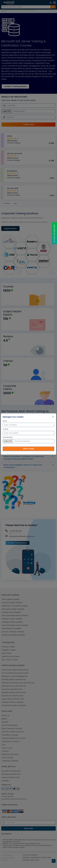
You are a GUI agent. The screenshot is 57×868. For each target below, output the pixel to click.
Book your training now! (16, 426)
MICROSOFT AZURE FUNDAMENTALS (15, 676)
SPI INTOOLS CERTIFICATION (12, 689)
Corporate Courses (10, 735)
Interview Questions (10, 754)
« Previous (7, 203)
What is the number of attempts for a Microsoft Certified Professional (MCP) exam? (24, 458)
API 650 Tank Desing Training (13, 635)
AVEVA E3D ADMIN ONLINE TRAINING (15, 616)
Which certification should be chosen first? (22, 450)
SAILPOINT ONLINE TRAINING (12, 619)
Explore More (10, 228)
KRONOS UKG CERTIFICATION (13, 696)
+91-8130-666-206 (7, 796)
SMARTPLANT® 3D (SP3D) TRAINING (15, 606)
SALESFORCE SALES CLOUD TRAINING (15, 625)
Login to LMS (7, 748)
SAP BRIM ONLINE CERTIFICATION (14, 680)
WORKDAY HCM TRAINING (11, 612)
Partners (5, 781)
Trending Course (9, 650)
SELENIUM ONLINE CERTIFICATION (14, 693)
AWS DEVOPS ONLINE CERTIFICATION (15, 670)
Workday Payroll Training (13, 702)
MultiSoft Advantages (11, 771)
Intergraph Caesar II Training (14, 705)
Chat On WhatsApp (54, 233)
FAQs (4, 745)
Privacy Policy (46, 857)
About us (5, 716)
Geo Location (7, 758)
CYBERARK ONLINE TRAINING (12, 622)
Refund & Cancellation (31, 857)
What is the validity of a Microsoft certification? (24, 445)
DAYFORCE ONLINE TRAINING (12, 603)
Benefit (4, 719)
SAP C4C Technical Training (13, 632)
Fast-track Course (10, 660)
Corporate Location (10, 741)
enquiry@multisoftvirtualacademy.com (14, 799)
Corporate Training (10, 761)
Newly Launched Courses (12, 729)
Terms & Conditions (30, 855)
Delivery (5, 722)
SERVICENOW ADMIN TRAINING (13, 609)
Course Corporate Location (14, 738)
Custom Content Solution (13, 732)
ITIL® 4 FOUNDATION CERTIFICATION (15, 673)
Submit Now (29, 124)
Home (3, 11)
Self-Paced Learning (10, 725)
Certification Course (11, 657)
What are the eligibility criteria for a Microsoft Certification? (23, 466)
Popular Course (8, 647)
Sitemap (26, 860)
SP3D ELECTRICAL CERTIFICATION (14, 686)
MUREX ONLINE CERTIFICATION (13, 699)
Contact (5, 751)
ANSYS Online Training (11, 599)
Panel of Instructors (10, 777)
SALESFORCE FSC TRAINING (12, 629)
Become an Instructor (11, 774)
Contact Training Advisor (15, 86)
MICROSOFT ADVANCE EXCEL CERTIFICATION (18, 683)
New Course (7, 653)
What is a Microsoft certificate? (17, 439)
